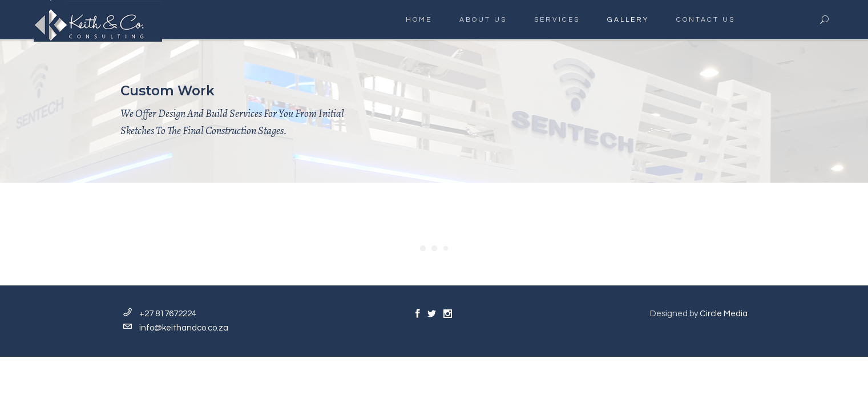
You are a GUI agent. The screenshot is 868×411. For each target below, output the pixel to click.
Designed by (699, 314)
